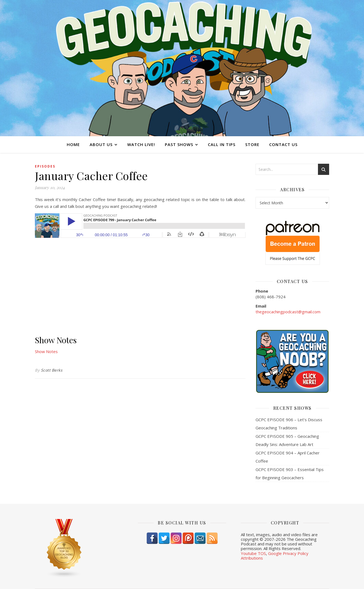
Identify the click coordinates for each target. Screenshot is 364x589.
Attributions (252, 558)
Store (252, 144)
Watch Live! (141, 144)
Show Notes (46, 351)
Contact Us (283, 144)
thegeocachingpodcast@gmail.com (288, 312)
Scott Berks (52, 370)
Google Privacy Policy (288, 553)
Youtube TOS (253, 553)
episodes (45, 166)
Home (73, 144)
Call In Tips (222, 144)
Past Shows (179, 144)
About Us (101, 144)
